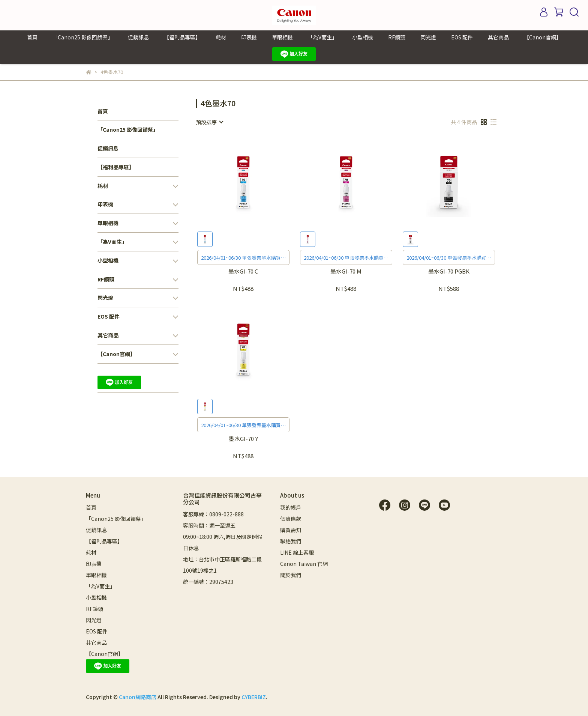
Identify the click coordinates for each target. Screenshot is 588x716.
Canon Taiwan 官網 (304, 564)
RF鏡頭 (397, 37)
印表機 (249, 37)
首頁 (32, 37)
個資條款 (291, 519)
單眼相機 (282, 37)
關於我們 (291, 575)
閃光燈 (428, 37)
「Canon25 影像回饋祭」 (83, 37)
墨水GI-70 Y (243, 439)
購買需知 (291, 530)
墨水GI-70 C (243, 272)
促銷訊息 (138, 37)
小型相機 (363, 37)
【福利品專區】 (182, 37)
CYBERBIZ (254, 697)
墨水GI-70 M (346, 272)
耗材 (221, 37)
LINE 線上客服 (297, 552)
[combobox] (209, 122)
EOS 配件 (462, 37)
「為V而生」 (322, 37)
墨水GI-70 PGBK (449, 272)
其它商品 (498, 37)
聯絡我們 (291, 541)
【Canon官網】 (543, 37)
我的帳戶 (291, 507)
